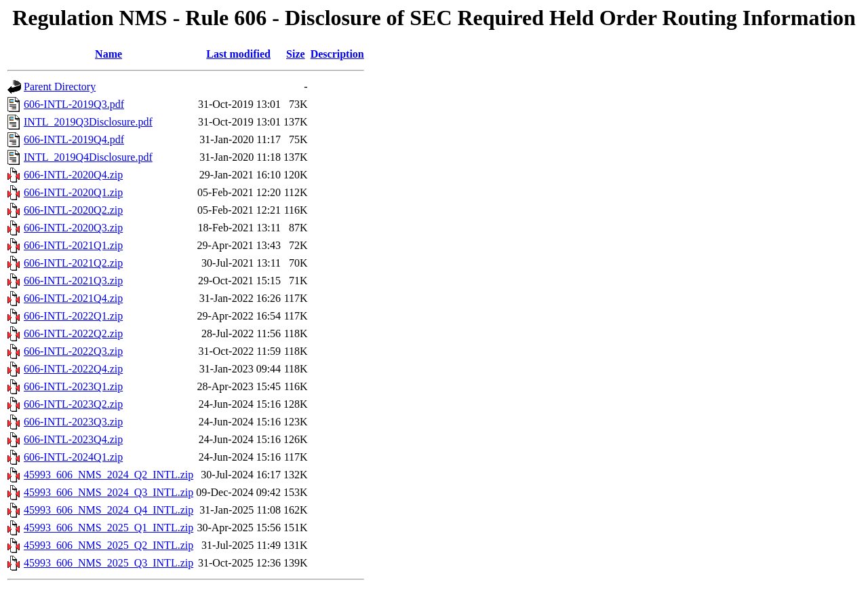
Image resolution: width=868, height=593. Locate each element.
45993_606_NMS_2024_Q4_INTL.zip (108, 510)
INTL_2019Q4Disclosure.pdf (88, 157)
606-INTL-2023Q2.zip (73, 404)
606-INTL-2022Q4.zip (73, 369)
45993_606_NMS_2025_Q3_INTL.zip (108, 563)
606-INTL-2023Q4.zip (73, 439)
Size (296, 54)
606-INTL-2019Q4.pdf (74, 139)
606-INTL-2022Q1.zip (73, 316)
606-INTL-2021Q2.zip (73, 263)
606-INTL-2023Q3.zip (73, 422)
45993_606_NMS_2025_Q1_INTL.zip (108, 528)
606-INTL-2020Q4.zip (73, 175)
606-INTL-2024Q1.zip (73, 457)
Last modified (238, 54)
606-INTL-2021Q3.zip (73, 281)
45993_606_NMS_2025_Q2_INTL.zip (108, 545)
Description (337, 54)
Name (108, 54)
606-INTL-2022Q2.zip (73, 333)
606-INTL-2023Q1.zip (73, 386)
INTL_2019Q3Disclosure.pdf (88, 122)
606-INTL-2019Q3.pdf (74, 104)
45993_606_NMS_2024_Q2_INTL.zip (108, 475)
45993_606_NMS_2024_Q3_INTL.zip (108, 492)
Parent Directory (60, 87)
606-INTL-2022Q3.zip (73, 351)
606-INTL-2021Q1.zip (73, 245)
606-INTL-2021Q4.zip (73, 298)
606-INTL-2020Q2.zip (73, 210)
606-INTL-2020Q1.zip (73, 192)
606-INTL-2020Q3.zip (73, 228)
